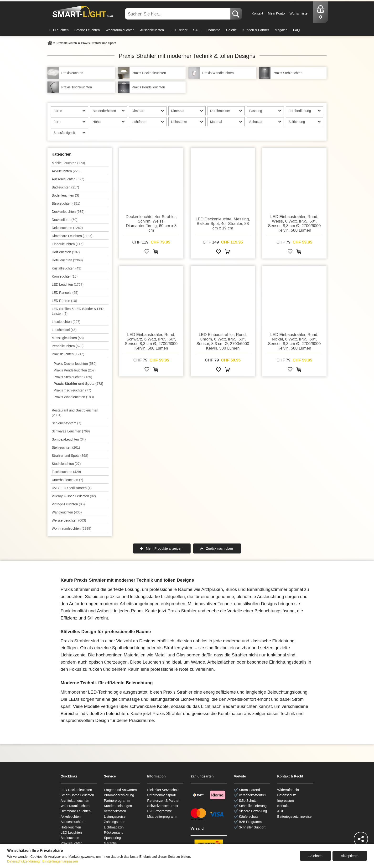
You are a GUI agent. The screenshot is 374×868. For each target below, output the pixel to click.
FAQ (296, 30)
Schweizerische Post (163, 806)
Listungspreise (115, 817)
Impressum (285, 801)
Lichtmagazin (114, 827)
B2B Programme (159, 811)
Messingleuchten (68, 338)
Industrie (214, 30)
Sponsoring (112, 838)
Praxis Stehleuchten (73, 377)
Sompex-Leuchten (69, 439)
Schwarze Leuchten (71, 431)
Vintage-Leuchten (68, 504)
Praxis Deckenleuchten (75, 364)
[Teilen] (361, 839)
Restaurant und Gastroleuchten (75, 413)
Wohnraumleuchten (120, 30)
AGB (281, 811)
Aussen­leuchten (68, 179)
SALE (197, 30)
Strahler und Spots (70, 456)
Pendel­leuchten (68, 346)
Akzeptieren (350, 856)
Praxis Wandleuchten (74, 397)
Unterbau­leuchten (68, 480)
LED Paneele (65, 293)
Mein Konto (276, 13)
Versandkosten (115, 811)
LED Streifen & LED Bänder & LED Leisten (78, 311)
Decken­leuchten (68, 212)
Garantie (110, 843)
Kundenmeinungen (118, 806)
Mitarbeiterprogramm (163, 817)
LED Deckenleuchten (76, 790)
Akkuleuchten (66, 171)
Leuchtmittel (64, 330)
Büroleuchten (66, 203)
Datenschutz (286, 795)
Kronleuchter (65, 276)
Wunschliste (299, 13)
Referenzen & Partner (163, 801)
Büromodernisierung (119, 795)
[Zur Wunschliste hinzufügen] (147, 252)
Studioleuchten (66, 464)
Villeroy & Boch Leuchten (74, 496)
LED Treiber (179, 30)
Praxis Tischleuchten (72, 390)
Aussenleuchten (152, 30)
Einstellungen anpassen (60, 861)
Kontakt (257, 13)
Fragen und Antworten (120, 790)
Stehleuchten (66, 447)
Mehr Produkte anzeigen (164, 548)
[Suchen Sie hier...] (178, 14)
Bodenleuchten (65, 195)
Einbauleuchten (68, 244)
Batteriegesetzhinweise (294, 817)
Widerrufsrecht (288, 790)
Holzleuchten (66, 252)
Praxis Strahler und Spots (78, 384)
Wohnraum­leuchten (72, 528)
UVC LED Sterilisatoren (72, 488)
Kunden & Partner (256, 30)
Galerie (231, 30)
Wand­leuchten (67, 512)
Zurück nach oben (219, 548)
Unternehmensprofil (162, 795)
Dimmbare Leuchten (72, 236)
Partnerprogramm (117, 801)
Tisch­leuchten (66, 472)
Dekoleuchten (67, 228)
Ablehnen (315, 856)
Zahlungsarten (115, 822)
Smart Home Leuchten (77, 795)
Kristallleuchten (67, 268)
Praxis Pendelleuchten (75, 370)
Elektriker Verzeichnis (163, 790)
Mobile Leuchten (68, 163)
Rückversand (114, 832)
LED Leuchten (58, 30)
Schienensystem (67, 423)
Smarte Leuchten (87, 30)
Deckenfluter (65, 220)
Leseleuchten (66, 322)
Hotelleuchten (67, 260)
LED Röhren (64, 301)
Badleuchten (65, 187)
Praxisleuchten (68, 354)
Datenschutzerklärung (23, 861)
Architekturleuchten (75, 801)
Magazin (281, 30)
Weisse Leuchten (69, 520)
